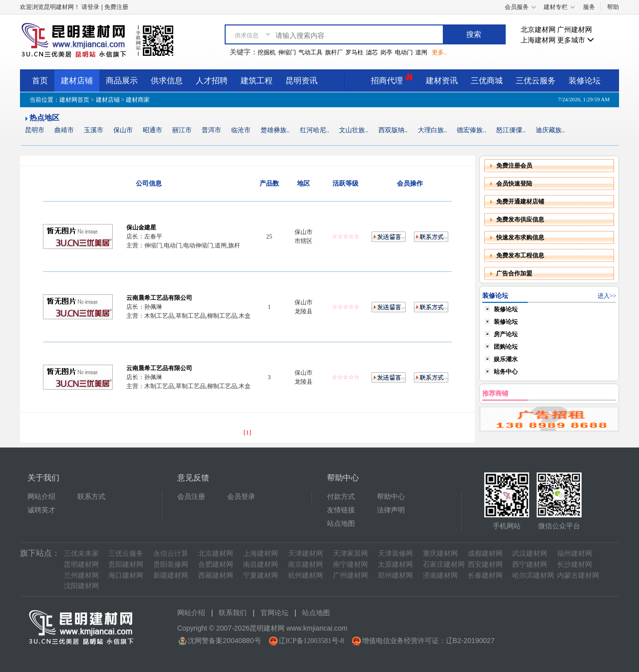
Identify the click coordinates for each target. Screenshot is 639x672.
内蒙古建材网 (578, 575)
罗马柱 (354, 52)
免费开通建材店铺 (520, 202)
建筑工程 (257, 81)
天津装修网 (395, 554)
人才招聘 (212, 81)
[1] (248, 432)
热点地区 (44, 118)
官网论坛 (275, 613)
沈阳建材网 (81, 586)
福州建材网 (575, 554)
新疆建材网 (171, 575)
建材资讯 (442, 81)
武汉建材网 (530, 554)
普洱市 (211, 130)
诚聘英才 (41, 510)
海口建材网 (126, 575)
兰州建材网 (81, 575)
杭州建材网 (306, 575)
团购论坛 (506, 347)
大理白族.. (433, 130)
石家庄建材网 (444, 564)
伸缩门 (287, 52)
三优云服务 (536, 81)
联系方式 (91, 497)
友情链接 (341, 510)
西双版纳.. (393, 130)
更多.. (439, 52)
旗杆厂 (334, 52)
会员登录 (241, 497)
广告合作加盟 (514, 273)
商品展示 (122, 81)
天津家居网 (350, 554)
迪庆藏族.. (550, 130)
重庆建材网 (440, 554)
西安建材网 (485, 564)
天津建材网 (306, 554)
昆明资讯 (302, 81)
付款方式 (341, 497)
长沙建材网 (575, 564)
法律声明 (391, 510)
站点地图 (341, 524)
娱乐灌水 (506, 359)
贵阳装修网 (171, 564)
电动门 (404, 52)
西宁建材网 (530, 564)
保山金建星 (141, 227)
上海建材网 (538, 40)
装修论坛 (585, 81)
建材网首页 (74, 100)
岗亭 (386, 52)
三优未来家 (81, 554)
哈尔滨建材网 (533, 575)
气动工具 (311, 52)
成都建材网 (485, 554)
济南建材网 (440, 575)
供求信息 (167, 81)
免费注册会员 (514, 166)
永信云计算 (171, 554)
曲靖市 (64, 130)
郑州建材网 (395, 575)
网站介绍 (41, 497)
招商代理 (392, 79)
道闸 (421, 52)
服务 (589, 7)
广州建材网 (575, 30)
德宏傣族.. (472, 130)
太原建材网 (395, 564)
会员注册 (191, 497)
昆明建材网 (81, 564)
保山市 (123, 130)
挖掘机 (267, 52)
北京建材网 (538, 30)
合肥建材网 (216, 564)
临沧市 (241, 130)
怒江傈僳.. (511, 130)
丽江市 (182, 130)
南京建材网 (306, 564)
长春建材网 (485, 575)
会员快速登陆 (514, 184)
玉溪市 (94, 130)
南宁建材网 (350, 564)
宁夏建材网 (261, 575)
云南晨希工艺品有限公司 (159, 298)
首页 (40, 81)
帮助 (613, 7)
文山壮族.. (354, 130)
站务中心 (506, 372)
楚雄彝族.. (275, 130)
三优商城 (487, 81)
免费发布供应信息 (520, 220)
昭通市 (153, 130)
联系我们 (233, 613)
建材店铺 (77, 81)
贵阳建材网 (126, 564)
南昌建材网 (261, 564)
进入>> (607, 296)
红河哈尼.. (315, 130)
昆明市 (35, 130)
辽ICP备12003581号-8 (311, 641)
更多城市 (576, 40)
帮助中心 (391, 497)
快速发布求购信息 (520, 237)
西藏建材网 (216, 575)
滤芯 (372, 52)
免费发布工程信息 (520, 255)
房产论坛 (506, 334)
